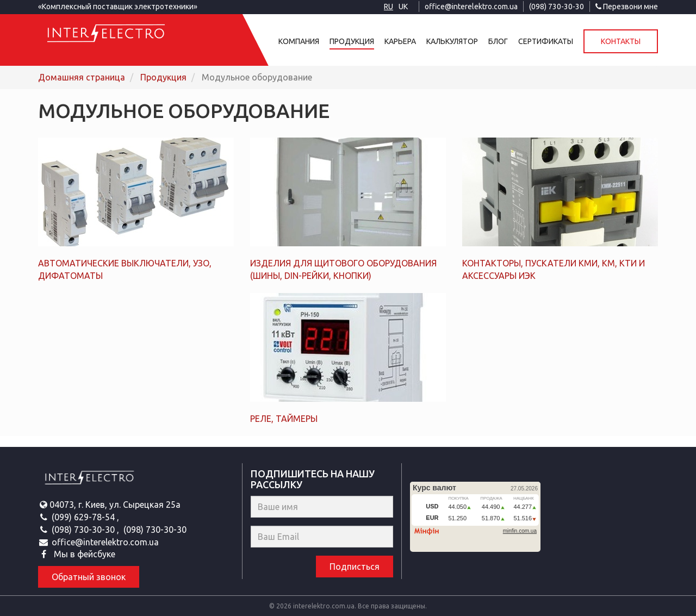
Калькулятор (452, 41)
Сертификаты (546, 41)
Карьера (400, 41)
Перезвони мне (627, 7)
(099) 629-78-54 (84, 517)
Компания (299, 41)
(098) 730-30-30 (557, 7)
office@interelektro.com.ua (471, 7)
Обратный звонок (89, 577)
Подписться (355, 567)
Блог (498, 41)
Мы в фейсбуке (83, 554)
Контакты (621, 41)
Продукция (352, 41)
